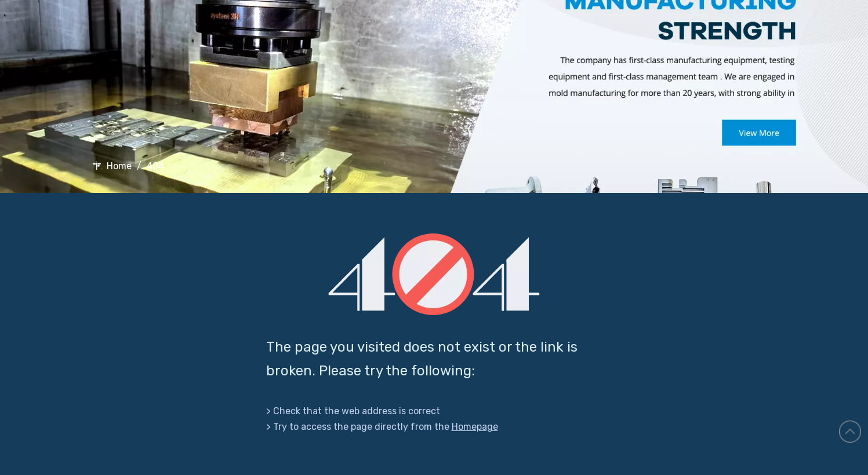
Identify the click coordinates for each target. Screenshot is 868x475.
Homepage (475, 427)
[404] (434, 274)
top (850, 432)
